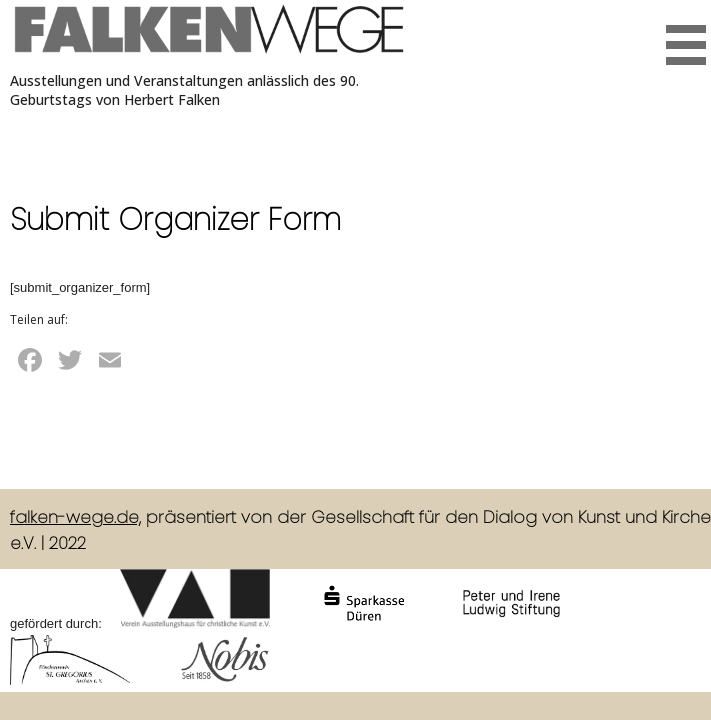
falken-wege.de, (75, 517)
